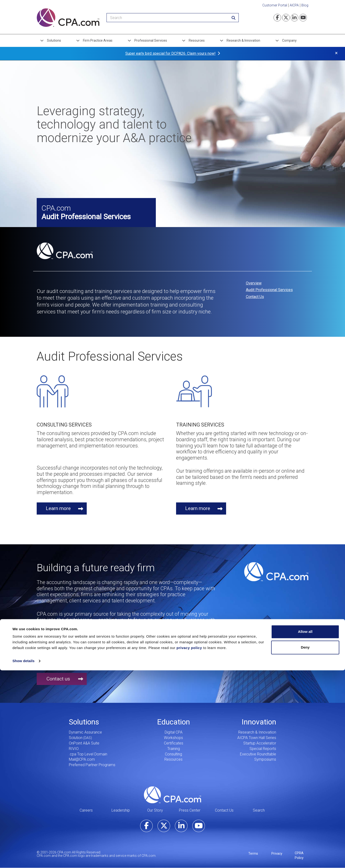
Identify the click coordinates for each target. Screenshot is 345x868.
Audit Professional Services (269, 290)
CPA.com (172, 795)
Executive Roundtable (258, 754)
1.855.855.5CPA (83, 645)
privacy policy (189, 846)
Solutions (54, 40)
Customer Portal (275, 5)
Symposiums (265, 759)
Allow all (305, 829)
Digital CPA (174, 732)
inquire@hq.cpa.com (190, 639)
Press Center (190, 810)
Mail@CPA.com (82, 759)
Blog (305, 5)
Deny (305, 845)
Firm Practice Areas (98, 40)
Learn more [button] (58, 508)
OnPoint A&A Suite (84, 743)
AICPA (294, 5)
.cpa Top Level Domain (88, 754)
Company (289, 40)
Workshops (173, 738)
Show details (23, 859)
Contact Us (255, 297)
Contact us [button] (58, 679)
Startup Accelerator (260, 743)
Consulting (173, 754)
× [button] (336, 53)
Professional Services (151, 40)
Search (259, 810)
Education (173, 722)
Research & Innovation (243, 40)
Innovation (259, 722)
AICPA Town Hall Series (257, 738)
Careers (86, 810)
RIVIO (74, 749)
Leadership (121, 810)
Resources (197, 40)
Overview (254, 283)
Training (174, 749)
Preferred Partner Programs (92, 765)
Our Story (155, 810)
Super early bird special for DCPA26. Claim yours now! (170, 53)
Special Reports (263, 749)
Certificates (174, 743)
